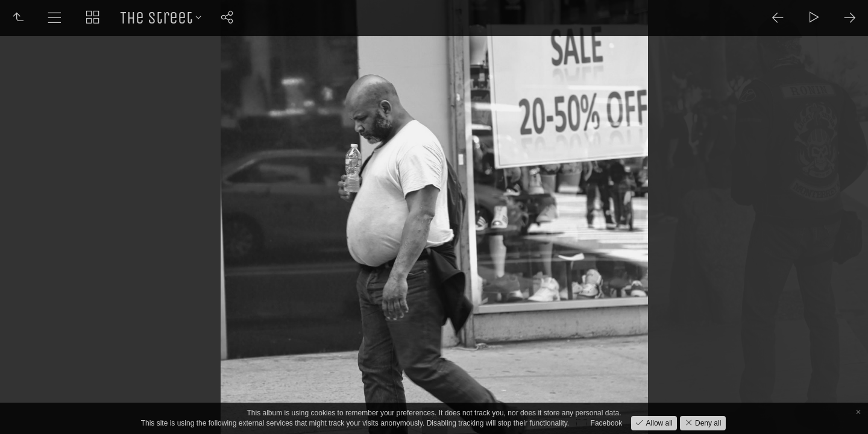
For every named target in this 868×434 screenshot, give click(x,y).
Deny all (707, 423)
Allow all (658, 423)
